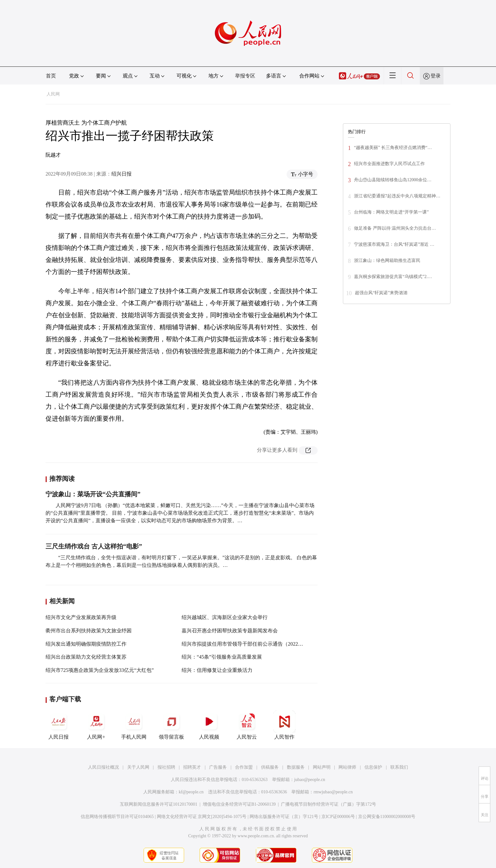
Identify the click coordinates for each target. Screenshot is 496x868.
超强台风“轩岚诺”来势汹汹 (381, 293)
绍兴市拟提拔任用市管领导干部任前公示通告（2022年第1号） (251, 644)
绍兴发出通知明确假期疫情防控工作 (86, 644)
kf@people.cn (191, 792)
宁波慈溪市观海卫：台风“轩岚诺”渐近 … (394, 244)
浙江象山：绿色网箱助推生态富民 (387, 260)
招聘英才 (192, 767)
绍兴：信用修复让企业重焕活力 (217, 670)
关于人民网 (138, 767)
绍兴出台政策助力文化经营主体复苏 (86, 657)
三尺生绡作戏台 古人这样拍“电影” (94, 546)
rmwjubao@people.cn (333, 792)
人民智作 (284, 725)
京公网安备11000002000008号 (387, 817)
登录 (436, 76)
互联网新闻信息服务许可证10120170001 (159, 804)
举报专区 (245, 76)
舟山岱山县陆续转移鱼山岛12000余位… (393, 180)
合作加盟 (244, 767)
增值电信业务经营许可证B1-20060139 (239, 804)
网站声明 (322, 767)
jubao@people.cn (310, 780)
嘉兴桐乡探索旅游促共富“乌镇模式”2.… (393, 277)
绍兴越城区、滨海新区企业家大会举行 (225, 617)
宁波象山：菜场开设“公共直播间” (93, 494)
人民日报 (59, 725)
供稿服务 (270, 767)
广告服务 (218, 767)
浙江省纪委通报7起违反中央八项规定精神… (397, 196)
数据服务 (296, 767)
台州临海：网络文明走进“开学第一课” (391, 212)
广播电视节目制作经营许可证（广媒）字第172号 (329, 804)
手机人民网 (134, 725)
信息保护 (373, 767)
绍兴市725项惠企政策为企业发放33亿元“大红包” (100, 670)
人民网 (53, 94)
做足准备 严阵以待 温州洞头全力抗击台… (395, 228)
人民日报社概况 (103, 767)
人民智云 (247, 725)
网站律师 (347, 767)
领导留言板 (171, 725)
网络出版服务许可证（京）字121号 (284, 817)
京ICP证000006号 (338, 817)
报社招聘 (166, 767)
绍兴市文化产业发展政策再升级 (81, 617)
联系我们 (399, 767)
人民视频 (209, 725)
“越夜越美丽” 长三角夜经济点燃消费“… (393, 148)
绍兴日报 (121, 174)
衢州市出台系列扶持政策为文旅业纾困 (89, 631)
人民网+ (96, 725)
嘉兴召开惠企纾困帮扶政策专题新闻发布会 (230, 631)
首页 (51, 76)
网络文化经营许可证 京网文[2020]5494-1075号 (202, 817)
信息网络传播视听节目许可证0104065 (117, 817)
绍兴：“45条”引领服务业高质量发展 (222, 657)
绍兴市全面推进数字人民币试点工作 (389, 164)
